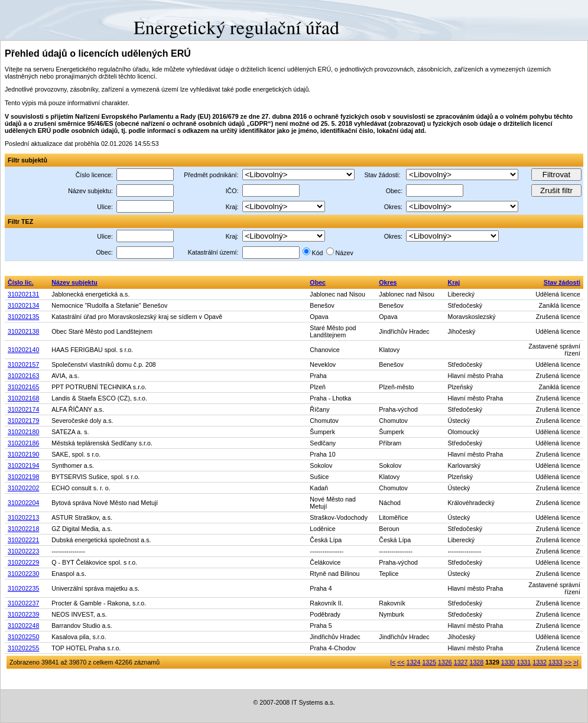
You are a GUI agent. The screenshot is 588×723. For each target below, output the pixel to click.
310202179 (23, 421)
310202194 (23, 465)
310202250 (23, 637)
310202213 (23, 517)
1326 (445, 662)
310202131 (23, 294)
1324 (414, 662)
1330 (508, 662)
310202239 (23, 614)
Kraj (454, 282)
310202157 (23, 364)
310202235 (23, 588)
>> (568, 662)
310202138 (23, 331)
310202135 (23, 317)
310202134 (23, 305)
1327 (461, 662)
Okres (388, 282)
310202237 (23, 603)
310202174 (23, 409)
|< (393, 662)
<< (401, 662)
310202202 (23, 488)
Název (345, 253)
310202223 (23, 551)
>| (576, 662)
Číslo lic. (21, 282)
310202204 (23, 503)
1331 (524, 662)
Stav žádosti (562, 282)
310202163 (23, 376)
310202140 (23, 350)
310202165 (23, 387)
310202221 (23, 540)
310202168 (23, 398)
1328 (476, 662)
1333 (555, 662)
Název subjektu (74, 282)
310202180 (23, 432)
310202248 (23, 626)
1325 (429, 662)
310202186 (23, 443)
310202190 (23, 454)
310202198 (23, 477)
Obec (318, 282)
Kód (318, 253)
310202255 (23, 648)
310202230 (23, 574)
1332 (540, 662)
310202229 (23, 562)
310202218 (23, 529)
